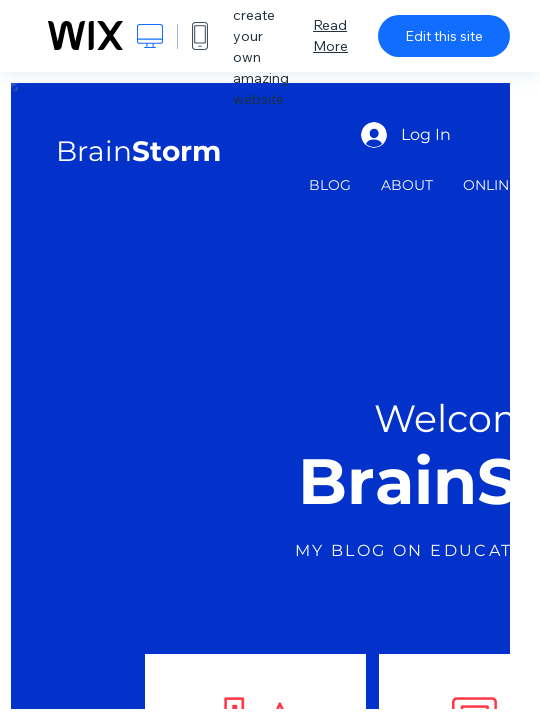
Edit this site (444, 36)
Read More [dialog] (330, 35)
